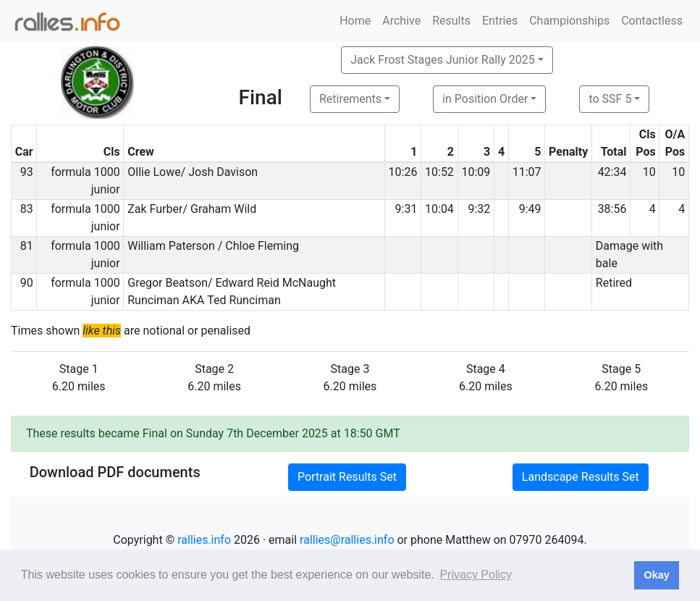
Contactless (652, 21)
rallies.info (204, 540)
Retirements (350, 99)
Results (451, 21)
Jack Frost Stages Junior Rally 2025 (442, 60)
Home (355, 21)
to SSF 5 (610, 99)
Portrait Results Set (347, 477)
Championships (569, 21)
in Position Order (485, 99)
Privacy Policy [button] (476, 575)
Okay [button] (656, 575)
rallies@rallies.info (347, 540)
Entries (500, 21)
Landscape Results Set (581, 477)
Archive (401, 21)
